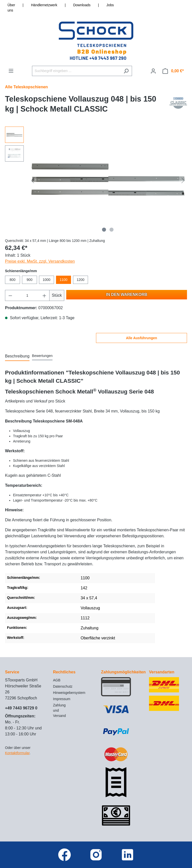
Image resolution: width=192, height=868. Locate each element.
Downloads (82, 5)
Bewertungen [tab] (42, 356)
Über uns (11, 8)
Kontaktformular (17, 753)
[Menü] (11, 71)
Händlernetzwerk (44, 5)
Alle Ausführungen (142, 338)
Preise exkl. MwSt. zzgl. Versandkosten (40, 261)
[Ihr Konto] (153, 71)
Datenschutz (63, 686)
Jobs (110, 5)
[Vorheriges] (32, 180)
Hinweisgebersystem (69, 693)
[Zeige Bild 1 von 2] (104, 230)
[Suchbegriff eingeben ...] (76, 71)
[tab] (17, 356)
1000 (46, 280)
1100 (63, 280)
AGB (57, 680)
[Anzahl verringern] (10, 295)
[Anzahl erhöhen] (44, 295)
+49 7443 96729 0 (21, 708)
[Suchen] (126, 71)
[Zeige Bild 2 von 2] (111, 230)
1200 (80, 280)
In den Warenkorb (127, 295)
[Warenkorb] (173, 71)
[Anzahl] (27, 295)
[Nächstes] (183, 180)
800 (12, 280)
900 (29, 280)
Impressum (62, 699)
